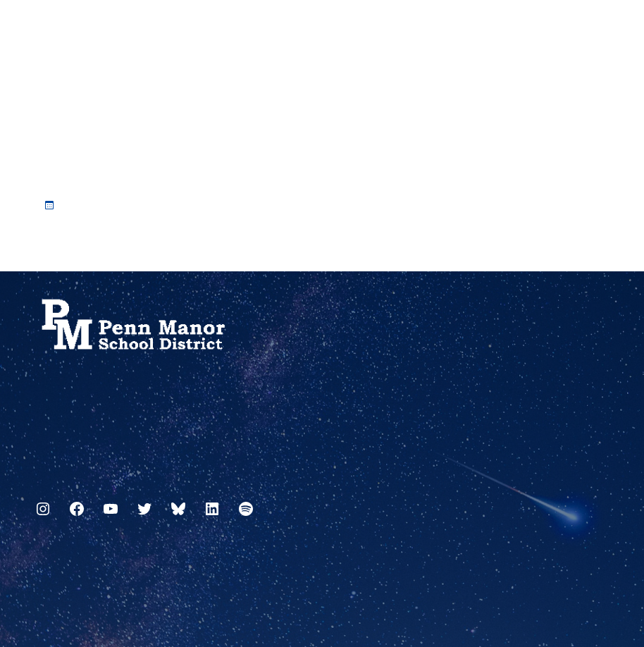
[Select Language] (600, 30)
